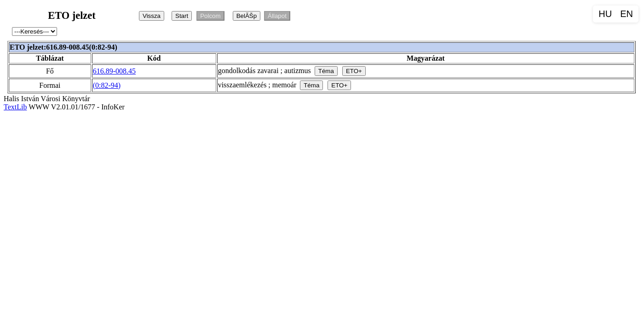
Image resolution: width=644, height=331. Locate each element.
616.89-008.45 (114, 71)
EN (627, 14)
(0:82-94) (107, 85)
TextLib (15, 107)
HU (605, 14)
